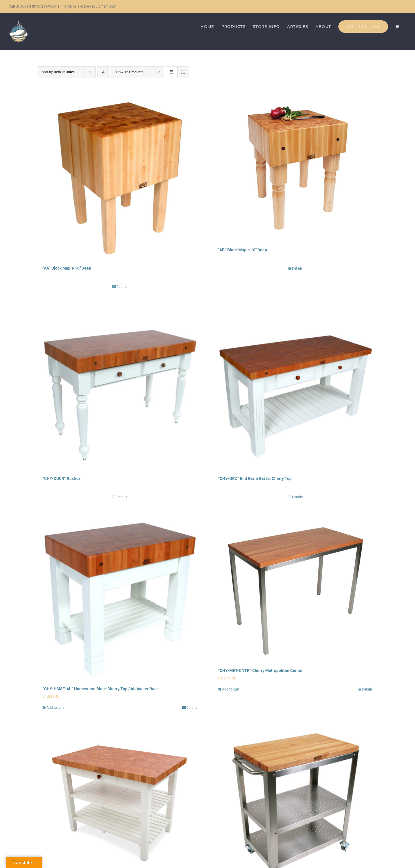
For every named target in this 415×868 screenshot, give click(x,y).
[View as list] (183, 72)
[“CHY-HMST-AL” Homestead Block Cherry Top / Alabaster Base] (120, 598)
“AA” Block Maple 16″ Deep (67, 268)
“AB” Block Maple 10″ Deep (242, 250)
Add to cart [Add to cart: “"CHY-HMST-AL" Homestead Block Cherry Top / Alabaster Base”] (55, 708)
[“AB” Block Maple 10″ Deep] (295, 168)
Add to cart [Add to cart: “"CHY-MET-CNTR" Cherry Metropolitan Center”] (231, 689)
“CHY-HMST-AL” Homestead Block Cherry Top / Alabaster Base (101, 689)
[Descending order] (103, 72)
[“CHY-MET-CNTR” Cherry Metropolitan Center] (295, 589)
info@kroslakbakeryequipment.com (89, 6)
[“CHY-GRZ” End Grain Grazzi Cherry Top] (295, 388)
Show (129, 72)
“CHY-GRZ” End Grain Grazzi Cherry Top (255, 478)
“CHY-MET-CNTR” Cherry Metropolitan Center (260, 670)
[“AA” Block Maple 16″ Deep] (120, 178)
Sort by (58, 72)
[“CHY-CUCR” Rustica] (120, 388)
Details (122, 287)
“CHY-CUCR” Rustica (62, 478)
